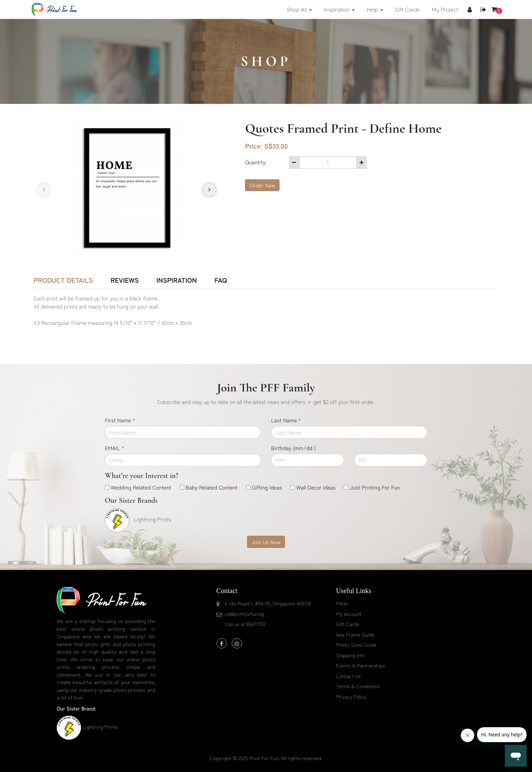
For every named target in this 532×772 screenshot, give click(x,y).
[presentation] (44, 190)
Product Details (63, 280)
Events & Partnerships (360, 665)
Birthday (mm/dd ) (293, 448)
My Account (349, 614)
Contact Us (348, 676)
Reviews (125, 280)
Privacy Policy (351, 696)
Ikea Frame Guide (355, 634)
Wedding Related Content (141, 487)
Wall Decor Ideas (316, 487)
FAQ (221, 280)
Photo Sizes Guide (356, 645)
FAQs (342, 603)
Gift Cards (347, 624)
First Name (120, 420)
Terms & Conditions (358, 686)
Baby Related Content (212, 487)
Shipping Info (350, 655)
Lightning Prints (100, 727)
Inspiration (177, 280)
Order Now (262, 185)
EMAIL (115, 448)
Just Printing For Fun (375, 487)
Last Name (286, 420)
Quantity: (256, 162)
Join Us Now (266, 542)
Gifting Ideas (267, 487)
